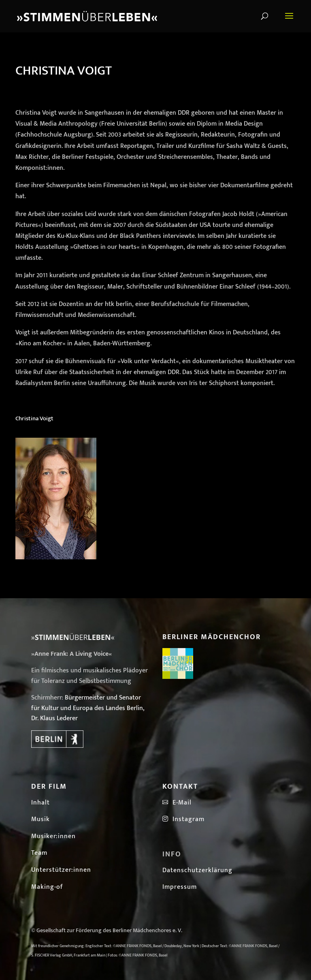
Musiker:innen (53, 836)
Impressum (180, 887)
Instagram (183, 819)
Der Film (49, 787)
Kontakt (180, 787)
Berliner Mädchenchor (212, 637)
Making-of (47, 887)
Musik (40, 819)
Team (39, 853)
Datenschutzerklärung (197, 870)
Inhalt (40, 803)
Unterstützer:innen (61, 870)
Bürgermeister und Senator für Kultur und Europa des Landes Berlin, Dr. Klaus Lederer (88, 708)
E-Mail (180, 803)
